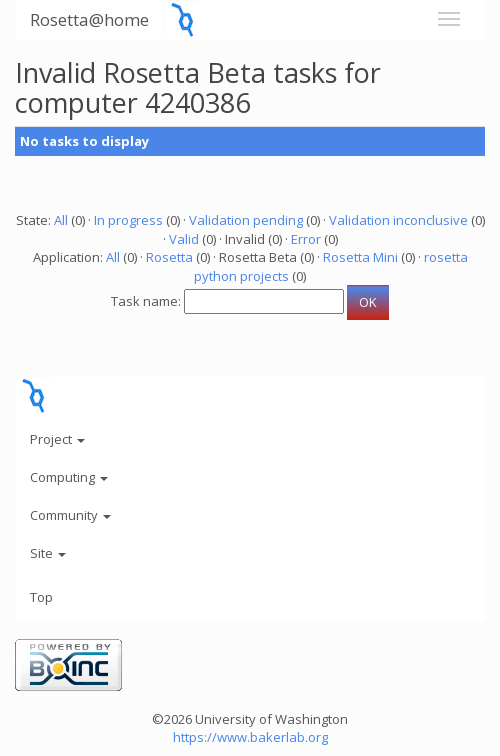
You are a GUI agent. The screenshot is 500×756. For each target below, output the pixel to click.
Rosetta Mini (360, 257)
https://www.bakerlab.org (250, 737)
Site (48, 553)
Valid (184, 239)
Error (306, 239)
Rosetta (169, 257)
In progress (128, 220)
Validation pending (246, 220)
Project (57, 439)
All (61, 220)
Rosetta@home (89, 19)
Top (41, 597)
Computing (69, 477)
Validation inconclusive (398, 220)
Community (70, 515)
